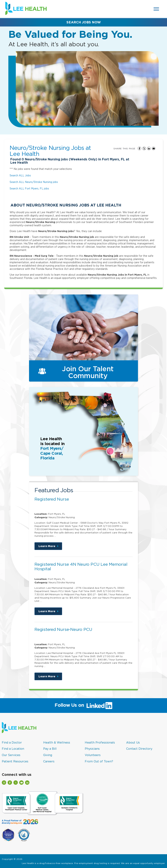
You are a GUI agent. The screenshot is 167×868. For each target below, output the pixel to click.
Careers (49, 761)
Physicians (92, 749)
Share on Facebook (139, 148)
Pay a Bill (50, 749)
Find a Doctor (12, 742)
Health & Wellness (57, 742)
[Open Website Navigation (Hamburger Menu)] (157, 9)
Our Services (11, 755)
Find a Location (13, 749)
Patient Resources (15, 761)
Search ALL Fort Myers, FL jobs (29, 188)
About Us (133, 742)
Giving (48, 755)
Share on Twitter (144, 148)
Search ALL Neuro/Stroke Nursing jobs (34, 182)
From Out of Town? (99, 761)
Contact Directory (139, 749)
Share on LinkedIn (149, 148)
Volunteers (93, 755)
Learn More (50, 547)
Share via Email (154, 148)
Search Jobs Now (84, 22)
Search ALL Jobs (20, 175)
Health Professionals (100, 742)
